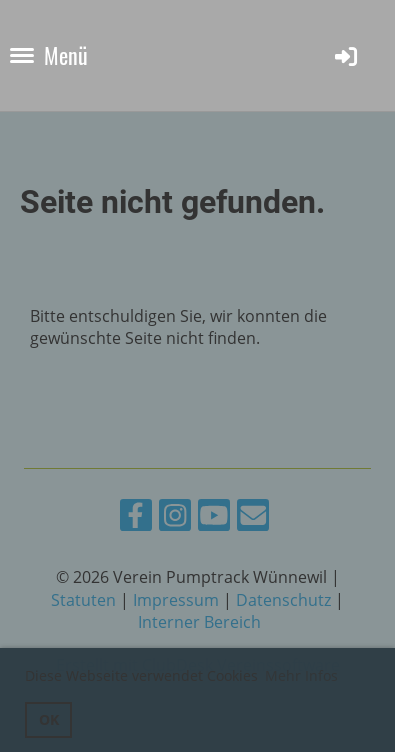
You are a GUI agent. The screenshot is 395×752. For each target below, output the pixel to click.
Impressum (176, 600)
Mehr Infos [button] (301, 675)
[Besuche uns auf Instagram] (175, 518)
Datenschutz (283, 600)
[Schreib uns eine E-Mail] (253, 518)
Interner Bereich (199, 622)
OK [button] (49, 719)
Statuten (83, 600)
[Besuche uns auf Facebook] (136, 518)
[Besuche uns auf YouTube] (214, 518)
